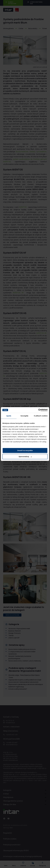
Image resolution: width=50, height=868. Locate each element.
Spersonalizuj (25, 457)
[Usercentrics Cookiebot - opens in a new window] (38, 410)
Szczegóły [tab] (24, 416)
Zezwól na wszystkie (25, 450)
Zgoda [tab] (9, 416)
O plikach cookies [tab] (41, 416)
